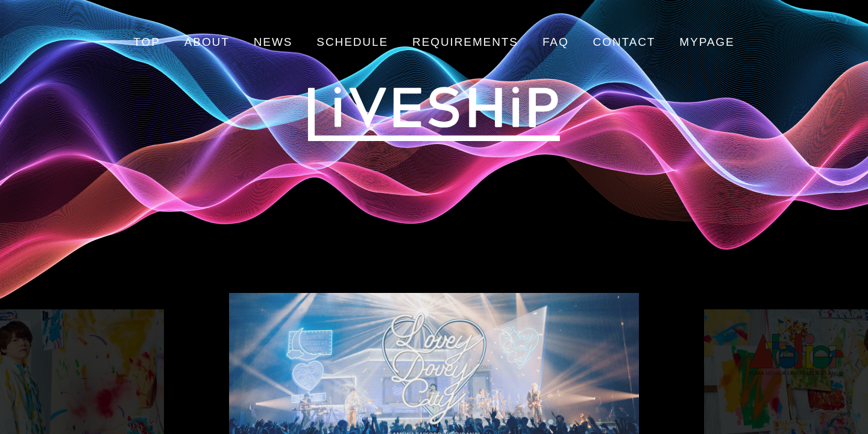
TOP (146, 42)
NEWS (273, 42)
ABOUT (207, 42)
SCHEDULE (352, 42)
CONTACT (624, 42)
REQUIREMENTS (465, 42)
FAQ (556, 42)
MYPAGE (707, 42)
